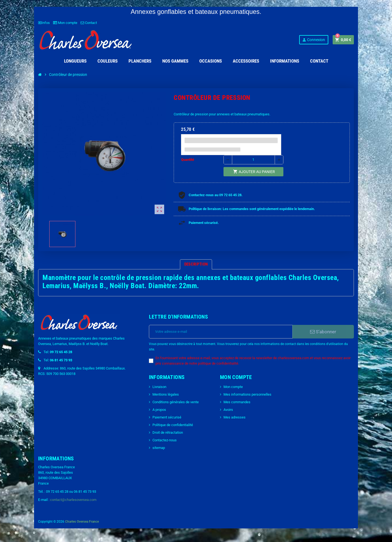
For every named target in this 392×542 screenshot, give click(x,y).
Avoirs (228, 410)
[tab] (196, 264)
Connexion (313, 40)
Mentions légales (166, 394)
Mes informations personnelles (247, 394)
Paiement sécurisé (167, 417)
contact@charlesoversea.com (73, 500)
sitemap (159, 448)
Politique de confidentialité (173, 425)
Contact (89, 23)
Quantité (188, 160)
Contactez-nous (165, 440)
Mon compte (65, 23)
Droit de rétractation (168, 432)
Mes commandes (237, 402)
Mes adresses (235, 417)
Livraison (159, 387)
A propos (159, 410)
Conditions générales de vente (176, 402)
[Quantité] (253, 160)
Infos (44, 23)
